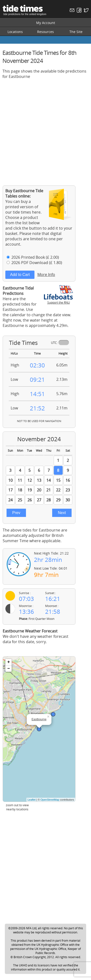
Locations (15, 32)
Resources (45, 32)
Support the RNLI (58, 300)
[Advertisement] (45, 129)
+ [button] (9, 662)
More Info (46, 274)
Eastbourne (39, 719)
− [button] (9, 669)
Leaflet (32, 800)
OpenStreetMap (50, 800)
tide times (22, 8)
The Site (76, 32)
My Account (46, 23)
